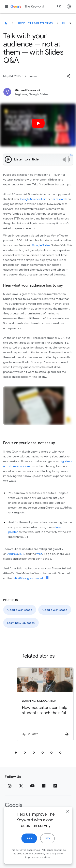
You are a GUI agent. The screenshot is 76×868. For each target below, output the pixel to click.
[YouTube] (32, 786)
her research (59, 199)
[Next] (70, 23)
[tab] (16, 753)
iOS (22, 554)
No (48, 846)
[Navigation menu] (6, 6)
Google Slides (41, 245)
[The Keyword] (6, 23)
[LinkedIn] (55, 786)
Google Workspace (20, 610)
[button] (68, 76)
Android (13, 554)
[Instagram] (10, 786)
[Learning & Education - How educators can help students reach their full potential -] (45, 704)
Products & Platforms (35, 23)
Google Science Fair (33, 199)
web (39, 554)
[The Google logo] (14, 806)
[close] (67, 819)
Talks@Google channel (28, 578)
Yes (29, 846)
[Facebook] (44, 786)
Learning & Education (21, 623)
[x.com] (21, 786)
